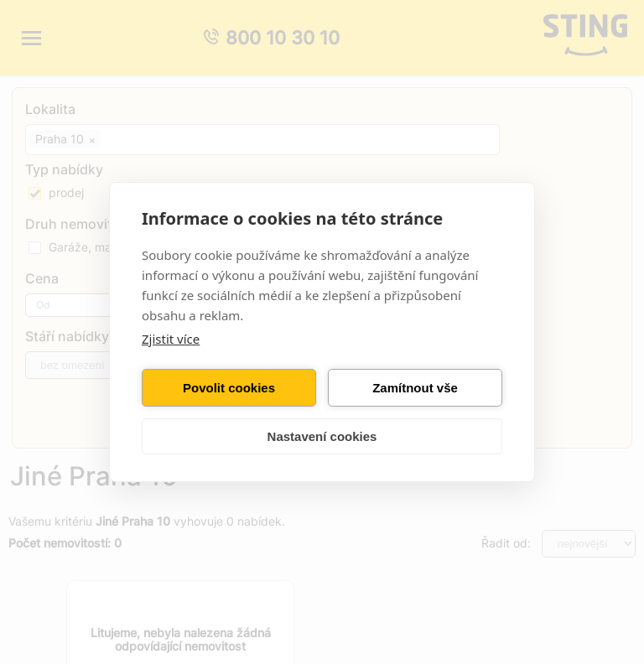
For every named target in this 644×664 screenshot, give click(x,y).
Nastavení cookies (322, 436)
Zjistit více (171, 339)
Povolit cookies (229, 388)
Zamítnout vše (415, 388)
